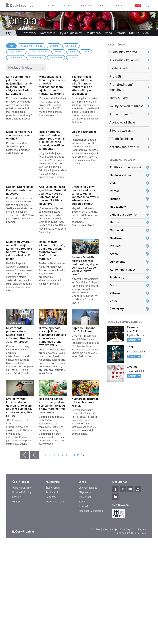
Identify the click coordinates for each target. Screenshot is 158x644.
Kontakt (83, 557)
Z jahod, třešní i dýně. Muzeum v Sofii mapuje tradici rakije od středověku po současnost (82, 101)
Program (63, 6)
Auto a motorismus (32, 46)
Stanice (92, 6)
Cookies (96, 580)
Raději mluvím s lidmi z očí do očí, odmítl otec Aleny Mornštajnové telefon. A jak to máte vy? (52, 313)
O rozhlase (106, 6)
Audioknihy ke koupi (124, 60)
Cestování (71, 46)
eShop (16, 552)
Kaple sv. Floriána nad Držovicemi (83, 380)
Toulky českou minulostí (126, 106)
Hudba (114, 222)
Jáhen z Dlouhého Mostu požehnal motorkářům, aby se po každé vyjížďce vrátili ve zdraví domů (85, 313)
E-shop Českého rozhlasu (126, 322)
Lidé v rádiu (86, 547)
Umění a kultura (120, 175)
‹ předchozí (34, 505)
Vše (11, 46)
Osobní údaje (110, 580)
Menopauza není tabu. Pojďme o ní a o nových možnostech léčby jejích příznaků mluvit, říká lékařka (52, 101)
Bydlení (54, 46)
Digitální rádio (119, 68)
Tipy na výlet (16, 52)
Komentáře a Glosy (123, 270)
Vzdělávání (56, 58)
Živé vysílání (53, 538)
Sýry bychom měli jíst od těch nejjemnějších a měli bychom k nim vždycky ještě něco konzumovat (20, 101)
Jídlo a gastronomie (123, 215)
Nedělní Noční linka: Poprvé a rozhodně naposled (20, 237)
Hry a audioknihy (70, 33)
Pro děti (115, 76)
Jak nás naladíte (88, 538)
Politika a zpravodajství (125, 167)
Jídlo (72, 52)
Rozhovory (29, 33)
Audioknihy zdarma (123, 52)
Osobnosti (117, 230)
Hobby (58, 52)
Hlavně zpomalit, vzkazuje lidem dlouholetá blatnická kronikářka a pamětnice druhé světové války (53, 387)
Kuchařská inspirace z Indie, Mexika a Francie (85, 452)
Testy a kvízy (119, 98)
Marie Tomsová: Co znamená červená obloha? (19, 166)
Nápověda (85, 543)
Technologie (36, 58)
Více (147, 33)
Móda (86, 52)
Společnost (16, 58)
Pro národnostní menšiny (121, 87)
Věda (109, 33)
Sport (114, 285)
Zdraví (73, 58)
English (142, 580)
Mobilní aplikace (55, 552)
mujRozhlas (78, 6)
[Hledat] (148, 6)
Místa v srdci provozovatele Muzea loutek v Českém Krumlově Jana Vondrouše (20, 385)
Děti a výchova (39, 52)
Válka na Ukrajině (22, 538)
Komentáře (47, 33)
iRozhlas (50, 6)
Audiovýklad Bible (122, 122)
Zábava (115, 293)
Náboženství (118, 207)
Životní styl (117, 309)
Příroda (121, 33)
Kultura (134, 33)
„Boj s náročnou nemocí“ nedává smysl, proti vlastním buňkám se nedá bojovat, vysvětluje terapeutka (53, 172)
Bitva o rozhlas (120, 131)
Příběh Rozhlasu (121, 139)
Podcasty (51, 547)
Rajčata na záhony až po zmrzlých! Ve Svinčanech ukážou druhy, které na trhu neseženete (52, 456)
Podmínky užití (128, 580)
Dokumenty (94, 33)
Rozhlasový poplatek (91, 561)
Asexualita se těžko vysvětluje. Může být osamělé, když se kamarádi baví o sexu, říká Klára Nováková (52, 242)
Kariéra (83, 552)
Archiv (114, 254)
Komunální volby (22, 543)
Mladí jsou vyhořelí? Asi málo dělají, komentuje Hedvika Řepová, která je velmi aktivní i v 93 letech (19, 313)
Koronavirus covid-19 (125, 147)
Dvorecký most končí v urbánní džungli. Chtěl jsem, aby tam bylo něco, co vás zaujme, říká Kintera (19, 457)
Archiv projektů (120, 114)
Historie (115, 199)
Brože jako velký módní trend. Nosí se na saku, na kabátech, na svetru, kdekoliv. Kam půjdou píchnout (85, 242)
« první (25, 505)
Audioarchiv (52, 543)
